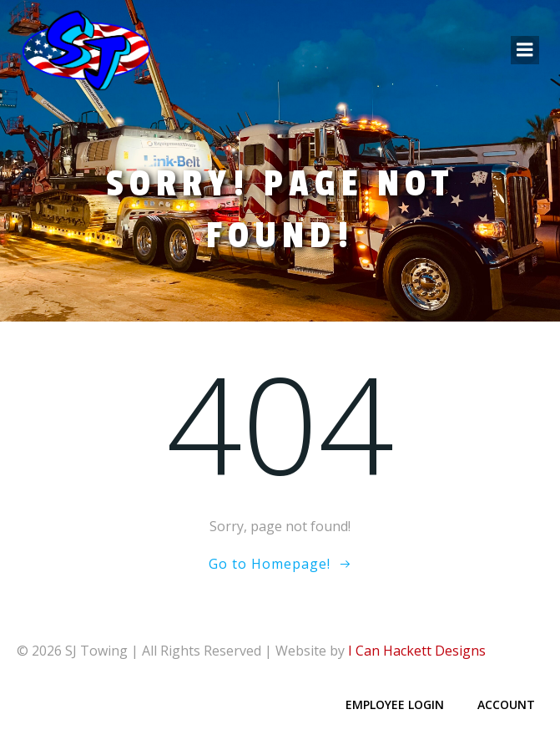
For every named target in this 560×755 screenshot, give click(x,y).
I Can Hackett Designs (417, 651)
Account (506, 704)
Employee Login (395, 704)
